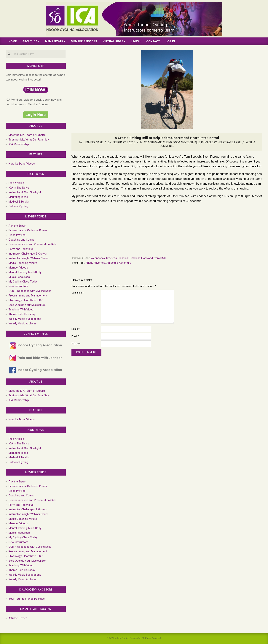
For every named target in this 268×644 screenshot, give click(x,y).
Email (75, 336)
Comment (78, 293)
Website (76, 344)
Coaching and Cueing (158, 142)
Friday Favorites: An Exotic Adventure (109, 263)
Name (75, 329)
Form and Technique (186, 142)
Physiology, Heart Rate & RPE (221, 142)
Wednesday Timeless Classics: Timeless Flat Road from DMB (128, 258)
